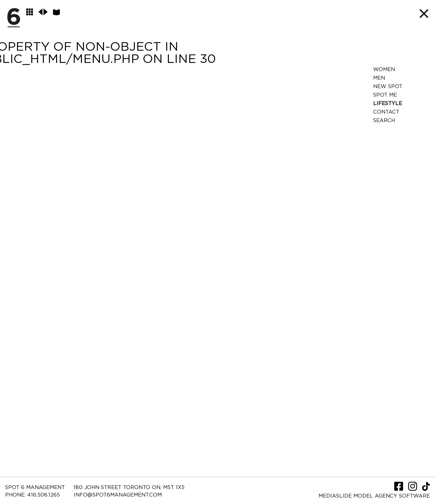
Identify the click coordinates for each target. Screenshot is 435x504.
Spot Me (385, 95)
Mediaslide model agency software (374, 496)
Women (384, 70)
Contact (386, 112)
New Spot (388, 87)
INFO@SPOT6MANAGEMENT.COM (118, 495)
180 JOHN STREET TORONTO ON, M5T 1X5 (129, 488)
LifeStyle (388, 104)
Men (379, 78)
